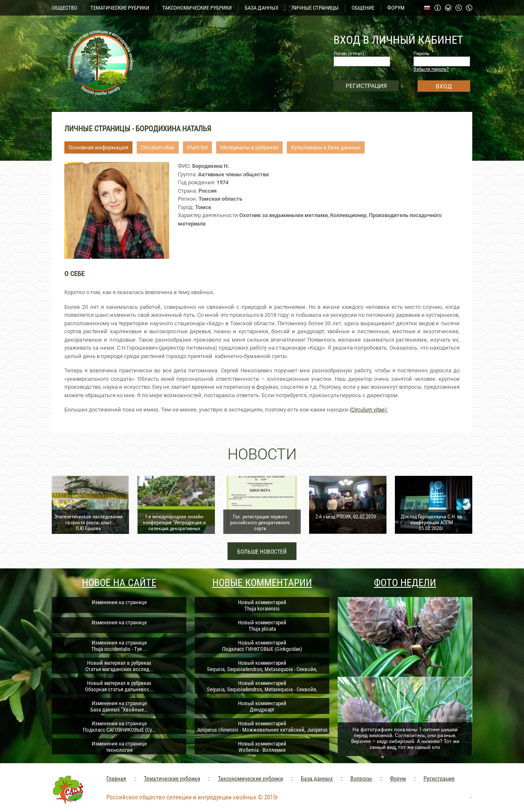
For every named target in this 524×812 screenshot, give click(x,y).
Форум (398, 778)
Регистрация (439, 778)
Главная (116, 778)
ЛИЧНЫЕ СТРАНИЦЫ (315, 8)
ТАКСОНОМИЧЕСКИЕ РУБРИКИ (197, 8)
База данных (317, 778)
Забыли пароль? (431, 69)
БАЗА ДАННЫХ (262, 8)
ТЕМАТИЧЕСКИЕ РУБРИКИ (120, 8)
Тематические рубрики (172, 778)
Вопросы (361, 778)
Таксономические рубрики (250, 778)
